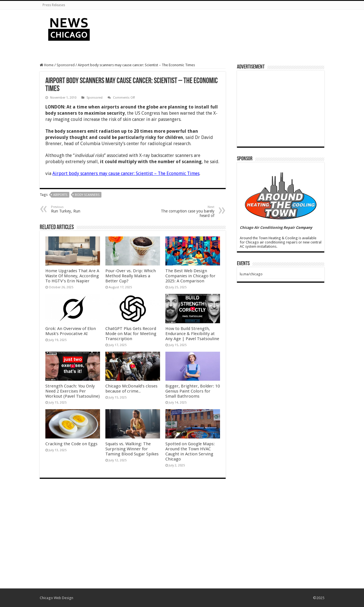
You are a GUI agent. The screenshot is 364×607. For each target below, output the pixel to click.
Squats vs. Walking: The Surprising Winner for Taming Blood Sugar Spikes (132, 449)
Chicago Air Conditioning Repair (267, 228)
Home (47, 65)
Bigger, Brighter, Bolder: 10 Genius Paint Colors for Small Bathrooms (193, 391)
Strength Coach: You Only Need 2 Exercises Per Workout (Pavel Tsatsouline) (73, 391)
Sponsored (66, 65)
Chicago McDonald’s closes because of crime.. (131, 389)
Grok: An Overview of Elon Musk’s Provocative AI (71, 331)
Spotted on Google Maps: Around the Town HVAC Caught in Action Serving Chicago (190, 451)
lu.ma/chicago (251, 274)
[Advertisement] (217, 28)
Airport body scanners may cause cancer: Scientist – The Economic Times (126, 173)
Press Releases (54, 5)
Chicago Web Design (56, 598)
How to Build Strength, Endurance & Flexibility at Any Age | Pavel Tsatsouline (192, 334)
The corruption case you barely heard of (186, 211)
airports (60, 195)
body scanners (87, 195)
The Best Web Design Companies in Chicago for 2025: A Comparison (190, 276)
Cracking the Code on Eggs (71, 444)
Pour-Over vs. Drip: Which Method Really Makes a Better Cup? (131, 276)
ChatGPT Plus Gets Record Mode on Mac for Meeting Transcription (131, 334)
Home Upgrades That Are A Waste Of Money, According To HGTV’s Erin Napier (72, 276)
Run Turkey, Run (80, 209)
